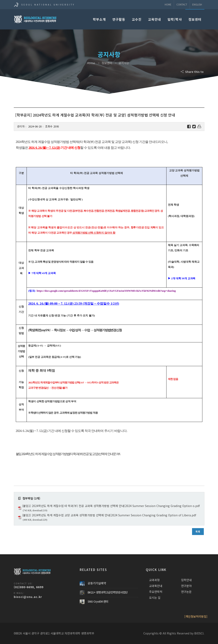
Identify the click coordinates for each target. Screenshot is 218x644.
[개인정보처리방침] (196, 616)
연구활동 (119, 19)
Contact (182, 4)
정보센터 (195, 19)
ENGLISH (197, 4)
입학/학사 (175, 19)
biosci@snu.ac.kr (28, 597)
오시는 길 (155, 598)
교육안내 (155, 19)
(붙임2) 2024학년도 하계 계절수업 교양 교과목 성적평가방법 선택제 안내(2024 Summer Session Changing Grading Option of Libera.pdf (109, 515)
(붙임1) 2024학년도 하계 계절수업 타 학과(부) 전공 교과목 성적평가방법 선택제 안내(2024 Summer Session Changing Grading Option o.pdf (111, 506)
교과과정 (154, 580)
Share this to (193, 72)
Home (168, 4)
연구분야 (186, 586)
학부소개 (99, 19)
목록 (198, 531)
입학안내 (186, 580)
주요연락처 (156, 592)
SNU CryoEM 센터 (98, 601)
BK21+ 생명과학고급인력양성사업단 (108, 592)
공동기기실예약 (97, 583)
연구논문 (186, 592)
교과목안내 (156, 586)
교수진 (137, 19)
